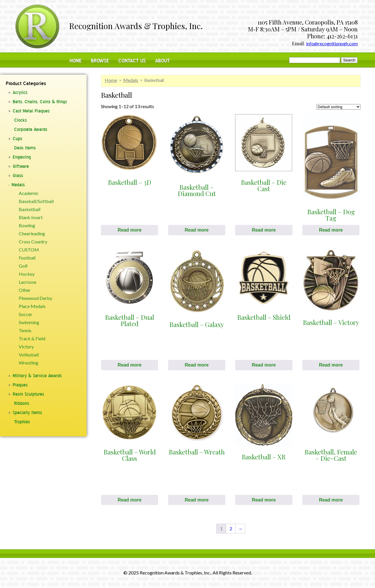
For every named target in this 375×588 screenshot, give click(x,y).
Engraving (22, 157)
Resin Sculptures (28, 394)
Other (25, 290)
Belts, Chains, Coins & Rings (40, 102)
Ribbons (22, 403)
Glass (18, 176)
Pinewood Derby (35, 298)
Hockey (27, 274)
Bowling (27, 226)
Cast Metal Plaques (31, 111)
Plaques (20, 385)
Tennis (25, 330)
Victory (26, 347)
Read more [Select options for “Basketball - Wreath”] (197, 500)
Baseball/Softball (36, 201)
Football (27, 258)
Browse (100, 61)
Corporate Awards (31, 129)
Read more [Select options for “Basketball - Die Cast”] (264, 230)
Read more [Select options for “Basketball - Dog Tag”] (331, 230)
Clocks (20, 120)
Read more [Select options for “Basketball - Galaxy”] (197, 365)
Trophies (22, 422)
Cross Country (33, 242)
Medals (18, 185)
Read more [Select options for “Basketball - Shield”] (264, 365)
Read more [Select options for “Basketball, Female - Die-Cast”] (331, 500)
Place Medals (32, 306)
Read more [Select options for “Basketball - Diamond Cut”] (197, 230)
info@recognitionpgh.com (332, 43)
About (163, 61)
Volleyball (29, 355)
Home (75, 61)
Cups (17, 139)
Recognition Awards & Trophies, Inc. (136, 27)
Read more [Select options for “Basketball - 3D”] (130, 230)
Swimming (29, 322)
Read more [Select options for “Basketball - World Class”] (130, 500)
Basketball (30, 209)
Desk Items (25, 148)
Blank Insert (31, 217)
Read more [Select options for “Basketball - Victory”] (331, 365)
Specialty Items (27, 413)
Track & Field (32, 339)
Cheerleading (32, 234)
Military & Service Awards (37, 376)
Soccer (26, 314)
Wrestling (29, 363)
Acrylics (20, 93)
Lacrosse (28, 282)
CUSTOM (29, 250)
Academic (29, 193)
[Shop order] (338, 107)
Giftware (21, 166)
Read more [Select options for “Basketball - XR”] (264, 500)
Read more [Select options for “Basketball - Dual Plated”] (130, 365)
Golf (23, 266)
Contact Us (132, 61)
